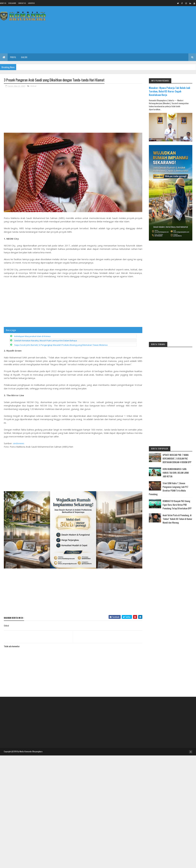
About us (3, 3)
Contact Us (22, 3)
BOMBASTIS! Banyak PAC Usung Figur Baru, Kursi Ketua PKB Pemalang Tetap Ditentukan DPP (177, 505)
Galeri (24, 57)
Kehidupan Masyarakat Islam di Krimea (32, 336)
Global (33, 86)
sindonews (19, 443)
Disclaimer (12, 3)
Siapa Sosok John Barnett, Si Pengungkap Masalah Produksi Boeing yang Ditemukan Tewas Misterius (61, 345)
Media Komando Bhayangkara (31, 751)
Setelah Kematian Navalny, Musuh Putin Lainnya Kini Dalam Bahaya (46, 341)
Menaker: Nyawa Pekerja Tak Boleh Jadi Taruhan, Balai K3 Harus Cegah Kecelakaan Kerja (169, 91)
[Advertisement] (140, 30)
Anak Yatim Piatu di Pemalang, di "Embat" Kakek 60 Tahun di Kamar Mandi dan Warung (177, 519)
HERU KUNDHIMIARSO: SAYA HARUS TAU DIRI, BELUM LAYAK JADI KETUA (176, 473)
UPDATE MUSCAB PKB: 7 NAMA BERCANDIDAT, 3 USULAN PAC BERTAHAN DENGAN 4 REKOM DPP (177, 458)
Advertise (31, 3)
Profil (13, 57)
